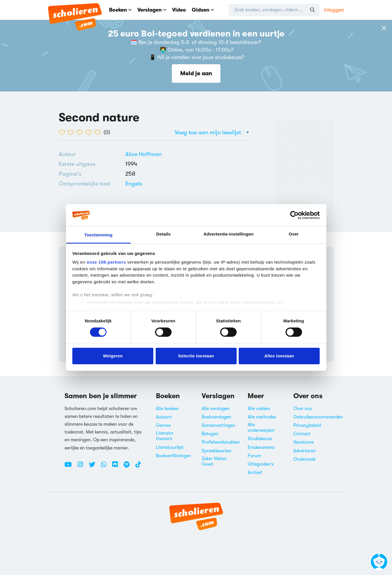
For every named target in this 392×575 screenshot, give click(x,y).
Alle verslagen (216, 409)
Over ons (303, 409)
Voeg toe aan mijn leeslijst (213, 132)
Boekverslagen (216, 417)
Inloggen (334, 10)
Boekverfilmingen (173, 456)
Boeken (120, 10)
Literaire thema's (164, 436)
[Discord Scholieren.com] (117, 467)
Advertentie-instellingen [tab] (228, 234)
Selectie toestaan (196, 356)
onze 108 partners (106, 262)
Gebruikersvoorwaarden (318, 417)
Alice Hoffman (143, 154)
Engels (134, 184)
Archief (255, 473)
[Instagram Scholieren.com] (82, 467)
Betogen (210, 434)
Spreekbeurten (217, 451)
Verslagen (152, 10)
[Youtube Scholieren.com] (70, 467)
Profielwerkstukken (221, 442)
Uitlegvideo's (261, 464)
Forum (254, 456)
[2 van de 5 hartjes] (72, 133)
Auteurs (164, 417)
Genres (163, 425)
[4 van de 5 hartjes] (90, 133)
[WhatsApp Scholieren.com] (106, 467)
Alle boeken (167, 409)
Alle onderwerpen (261, 428)
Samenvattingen (218, 425)
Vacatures (303, 442)
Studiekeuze (260, 439)
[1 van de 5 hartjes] (63, 133)
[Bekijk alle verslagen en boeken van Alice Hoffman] (143, 154)
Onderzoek (304, 459)
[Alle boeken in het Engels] (134, 184)
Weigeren (113, 356)
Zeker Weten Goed (214, 461)
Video (179, 10)
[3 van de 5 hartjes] (81, 133)
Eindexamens (261, 447)
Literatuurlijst (170, 447)
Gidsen (203, 10)
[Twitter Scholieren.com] (94, 467)
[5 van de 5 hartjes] (99, 133)
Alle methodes (262, 417)
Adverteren (304, 451)
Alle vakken (259, 409)
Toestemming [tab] (98, 235)
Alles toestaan (279, 356)
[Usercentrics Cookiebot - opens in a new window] (294, 215)
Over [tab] (294, 234)
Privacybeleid (307, 425)
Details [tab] (163, 234)
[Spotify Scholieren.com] (129, 467)
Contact (302, 434)
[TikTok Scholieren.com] (138, 467)
